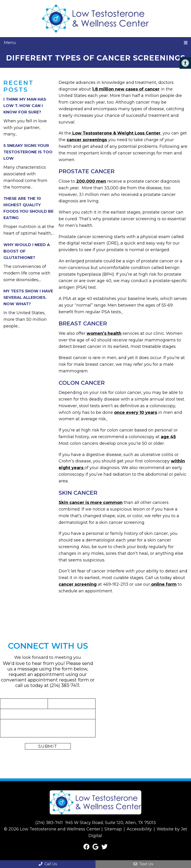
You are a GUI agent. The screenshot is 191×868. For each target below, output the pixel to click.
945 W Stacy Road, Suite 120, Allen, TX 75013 (111, 823)
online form (163, 584)
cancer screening (78, 584)
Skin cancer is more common (91, 503)
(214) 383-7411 (65, 685)
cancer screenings (87, 140)
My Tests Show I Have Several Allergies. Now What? (28, 297)
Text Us (143, 864)
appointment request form (58, 680)
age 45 (168, 437)
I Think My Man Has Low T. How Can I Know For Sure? (25, 106)
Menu (10, 43)
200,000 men (91, 181)
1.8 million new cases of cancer (126, 89)
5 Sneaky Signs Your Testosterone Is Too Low (28, 152)
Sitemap (113, 829)
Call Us (48, 864)
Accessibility (139, 829)
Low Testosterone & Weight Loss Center (116, 133)
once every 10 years (136, 412)
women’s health (104, 333)
